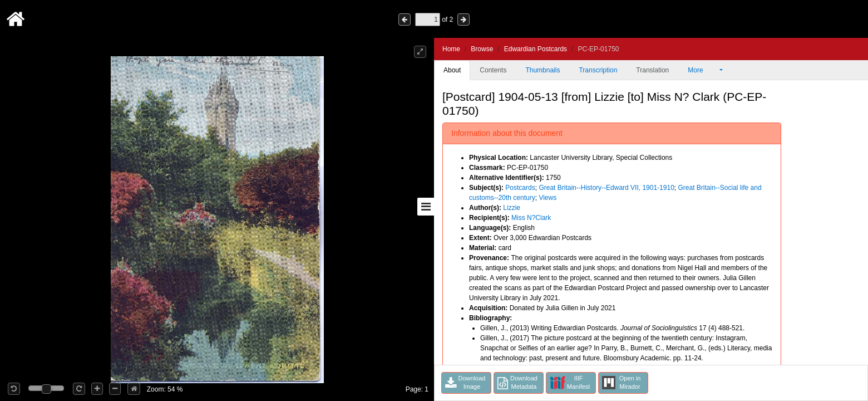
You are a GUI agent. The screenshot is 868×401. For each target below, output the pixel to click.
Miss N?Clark (531, 218)
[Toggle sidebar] (426, 207)
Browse (482, 49)
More (703, 70)
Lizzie (512, 208)
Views (548, 198)
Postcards (520, 188)
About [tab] (452, 70)
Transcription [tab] (598, 70)
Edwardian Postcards (536, 49)
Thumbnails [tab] (542, 70)
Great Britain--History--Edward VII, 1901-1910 (606, 188)
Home (451, 49)
